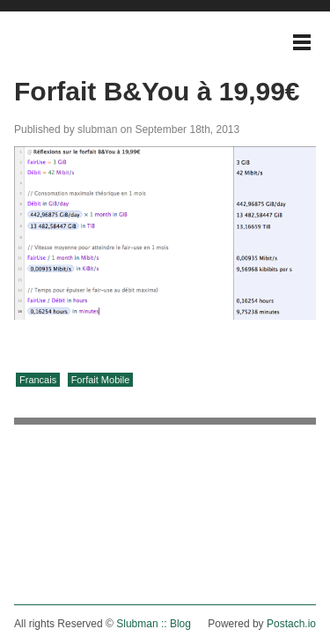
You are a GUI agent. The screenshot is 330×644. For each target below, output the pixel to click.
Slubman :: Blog (154, 624)
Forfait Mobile (101, 380)
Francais (38, 380)
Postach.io (291, 624)
